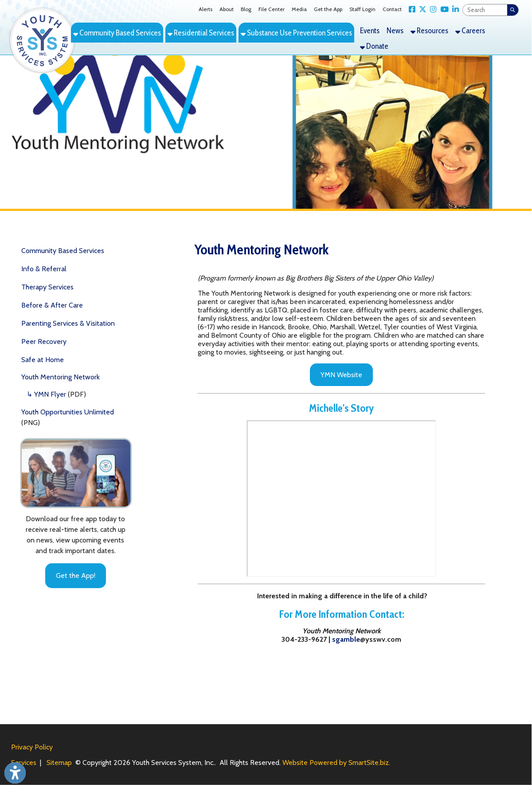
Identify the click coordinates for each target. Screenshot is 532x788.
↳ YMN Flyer (46, 394)
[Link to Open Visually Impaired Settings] (15, 773)
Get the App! (76, 575)
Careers (470, 30)
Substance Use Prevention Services (296, 33)
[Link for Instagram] (432, 10)
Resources (429, 30)
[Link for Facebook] (410, 10)
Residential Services (201, 33)
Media (299, 9)
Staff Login (362, 9)
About (227, 9)
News (395, 30)
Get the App (328, 9)
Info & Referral (44, 269)
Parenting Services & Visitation (68, 323)
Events (370, 30)
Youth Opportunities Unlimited (68, 412)
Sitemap (59, 763)
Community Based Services (117, 33)
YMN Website (341, 375)
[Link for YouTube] (443, 10)
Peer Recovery (44, 341)
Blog (246, 9)
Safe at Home (43, 360)
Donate (374, 46)
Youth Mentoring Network (61, 377)
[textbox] (485, 10)
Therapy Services (47, 287)
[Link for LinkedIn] (454, 10)
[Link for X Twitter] (421, 10)
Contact (392, 9)
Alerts (205, 9)
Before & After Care (52, 305)
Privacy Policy (32, 747)
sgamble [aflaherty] (346, 639)
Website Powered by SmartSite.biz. (336, 763)
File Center (272, 9)
